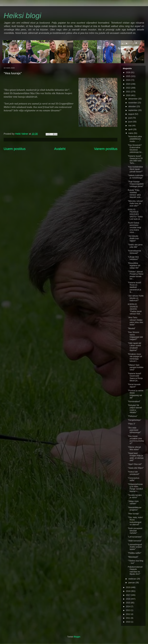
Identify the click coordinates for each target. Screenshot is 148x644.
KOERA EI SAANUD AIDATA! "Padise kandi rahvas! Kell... (135, 309)
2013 (128, 610)
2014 (128, 607)
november (133, 103)
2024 (128, 80)
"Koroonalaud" (134, 401)
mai (130, 126)
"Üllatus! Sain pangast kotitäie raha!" (136, 367)
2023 (128, 84)
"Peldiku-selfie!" (135, 553)
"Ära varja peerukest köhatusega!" (134, 430)
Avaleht (60, 149)
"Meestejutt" (133, 557)
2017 (128, 595)
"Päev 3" (132, 424)
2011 (128, 618)
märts (131, 133)
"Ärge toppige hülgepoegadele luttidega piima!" (136, 184)
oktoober (132, 106)
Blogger (77, 637)
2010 (128, 622)
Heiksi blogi (22, 16)
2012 (128, 614)
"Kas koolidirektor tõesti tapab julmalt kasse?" (135, 169)
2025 (128, 76)
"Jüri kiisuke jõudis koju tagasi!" (133, 238)
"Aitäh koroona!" (135, 541)
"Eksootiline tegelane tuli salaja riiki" (134, 265)
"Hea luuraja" (134, 514)
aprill (131, 129)
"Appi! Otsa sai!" (135, 464)
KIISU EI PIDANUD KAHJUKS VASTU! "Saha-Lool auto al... (135, 214)
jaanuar (132, 583)
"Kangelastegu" (134, 420)
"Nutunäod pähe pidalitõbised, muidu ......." (135, 139)
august (131, 114)
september (133, 110)
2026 (128, 72)
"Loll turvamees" (135, 537)
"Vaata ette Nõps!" (136, 468)
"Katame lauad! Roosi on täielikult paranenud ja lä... (134, 287)
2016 (128, 599)
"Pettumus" (133, 416)
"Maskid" (132, 328)
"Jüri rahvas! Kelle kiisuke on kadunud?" (136, 298)
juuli (130, 118)
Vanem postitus (106, 149)
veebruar (132, 579)
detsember (133, 99)
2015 (128, 603)
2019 (128, 587)
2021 (128, 92)
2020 (128, 95)
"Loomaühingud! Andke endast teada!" (135, 547)
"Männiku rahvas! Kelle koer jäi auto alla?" (135, 203)
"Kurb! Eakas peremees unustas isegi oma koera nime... (134, 228)
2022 (128, 88)
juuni (131, 122)
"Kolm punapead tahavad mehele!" (135, 531)
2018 (128, 591)
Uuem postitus (15, 149)
